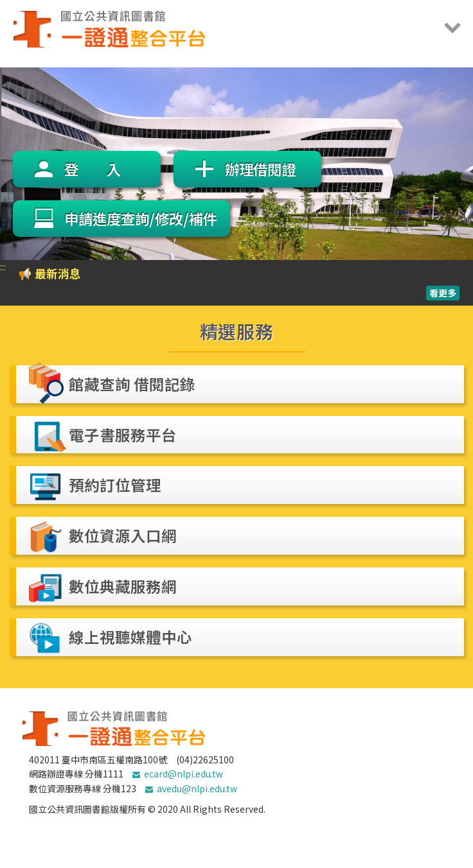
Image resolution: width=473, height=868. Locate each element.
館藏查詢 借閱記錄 (132, 384)
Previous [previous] (13, 164)
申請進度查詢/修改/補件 (141, 218)
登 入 (93, 169)
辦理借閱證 (260, 169)
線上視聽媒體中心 (130, 637)
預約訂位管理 (115, 485)
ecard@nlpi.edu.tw (183, 774)
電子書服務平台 (123, 435)
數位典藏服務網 (123, 586)
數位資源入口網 (123, 535)
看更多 (443, 293)
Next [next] (454, 164)
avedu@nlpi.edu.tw (197, 788)
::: (3, 266)
